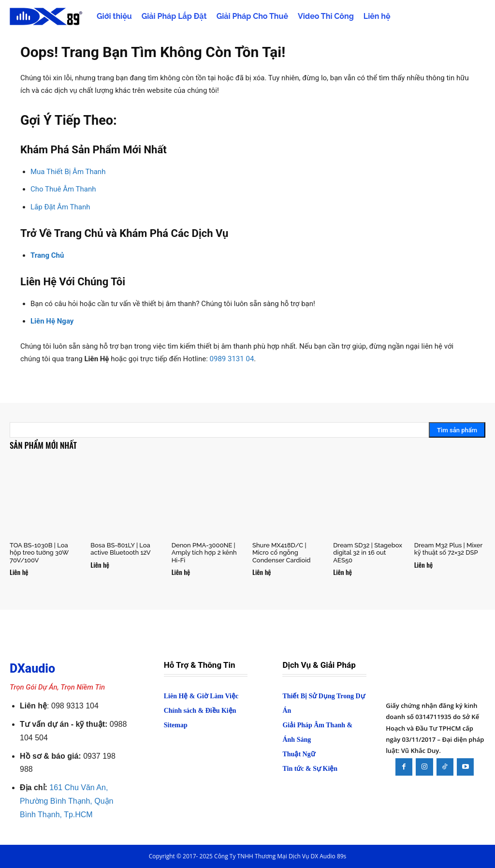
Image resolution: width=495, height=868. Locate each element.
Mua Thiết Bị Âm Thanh (68, 172)
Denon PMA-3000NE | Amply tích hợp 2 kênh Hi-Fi (204, 553)
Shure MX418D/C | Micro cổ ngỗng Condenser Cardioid (281, 553)
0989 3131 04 (232, 359)
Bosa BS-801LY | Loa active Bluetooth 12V (120, 549)
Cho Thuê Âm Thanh (63, 189)
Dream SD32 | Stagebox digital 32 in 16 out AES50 (368, 553)
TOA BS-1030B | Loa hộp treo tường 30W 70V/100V (39, 553)
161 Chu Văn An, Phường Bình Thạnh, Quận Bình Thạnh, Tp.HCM (66, 801)
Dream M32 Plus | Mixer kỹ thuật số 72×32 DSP (448, 549)
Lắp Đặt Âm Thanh (60, 207)
